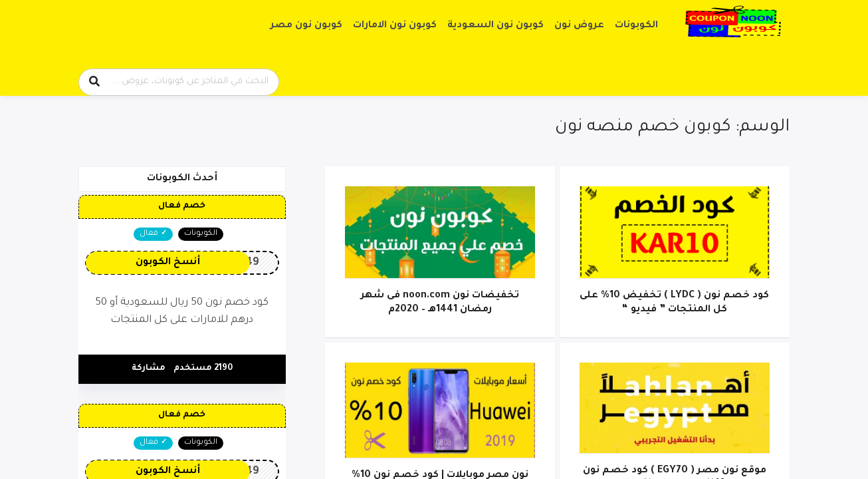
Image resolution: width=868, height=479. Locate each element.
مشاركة (149, 369)
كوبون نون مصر (306, 26)
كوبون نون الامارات (395, 26)
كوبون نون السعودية (495, 26)
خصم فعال (182, 206)
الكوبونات (636, 26)
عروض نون (579, 26)
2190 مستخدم (203, 369)
